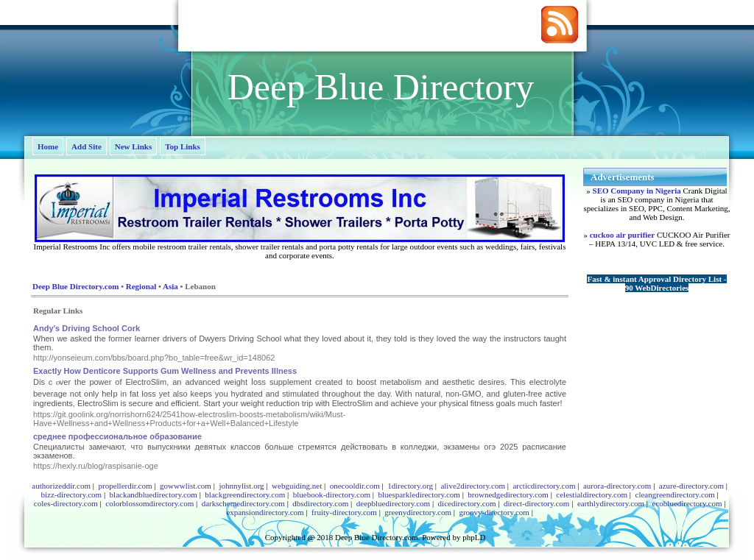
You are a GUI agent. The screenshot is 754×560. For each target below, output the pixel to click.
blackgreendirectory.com (245, 495)
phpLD (474, 537)
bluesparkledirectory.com (419, 495)
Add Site (87, 146)
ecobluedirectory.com (687, 503)
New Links (133, 146)
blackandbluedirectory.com (154, 495)
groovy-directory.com (494, 512)
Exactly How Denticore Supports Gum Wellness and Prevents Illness (165, 371)
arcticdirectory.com (544, 486)
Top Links (183, 146)
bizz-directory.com (71, 495)
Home (48, 146)
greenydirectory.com (418, 512)
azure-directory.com (691, 486)
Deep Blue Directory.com (75, 286)
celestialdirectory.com (592, 495)
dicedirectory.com (467, 503)
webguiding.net (297, 486)
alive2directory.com (473, 486)
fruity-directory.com (344, 512)
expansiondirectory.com (265, 512)
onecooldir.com (355, 486)
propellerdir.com (125, 486)
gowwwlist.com (186, 486)
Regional (141, 286)
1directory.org (410, 486)
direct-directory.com (536, 503)
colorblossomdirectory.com (149, 503)
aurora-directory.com (617, 486)
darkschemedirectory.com (243, 503)
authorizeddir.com (61, 486)
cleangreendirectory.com (675, 495)
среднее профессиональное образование (117, 436)
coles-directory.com (66, 503)
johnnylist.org (241, 486)
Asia (170, 286)
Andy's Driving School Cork (87, 328)
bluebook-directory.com (332, 495)
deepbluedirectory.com (393, 503)
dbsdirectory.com (320, 503)
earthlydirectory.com (611, 503)
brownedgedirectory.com (508, 495)
